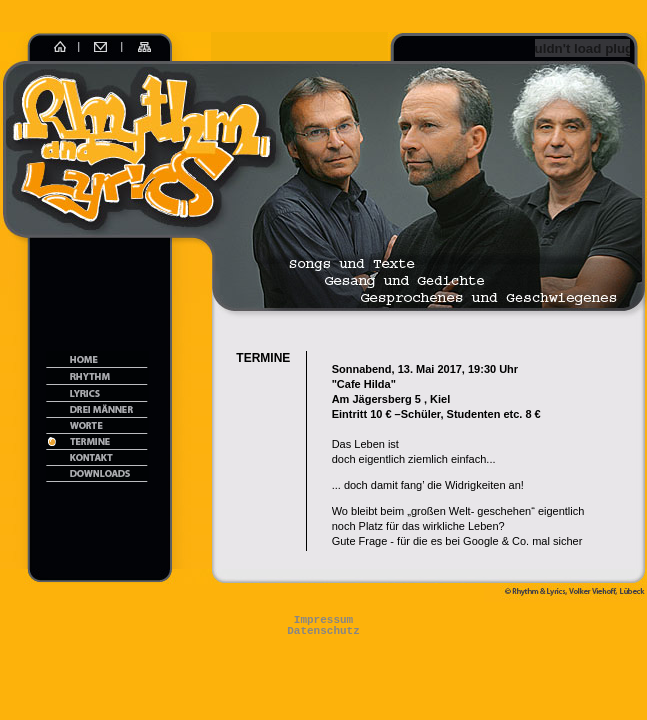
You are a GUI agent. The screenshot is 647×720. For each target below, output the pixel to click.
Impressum (323, 620)
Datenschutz (323, 631)
